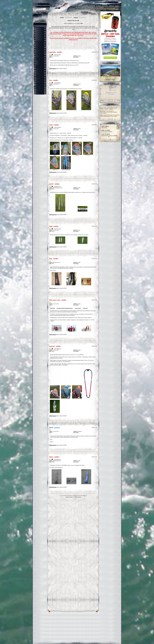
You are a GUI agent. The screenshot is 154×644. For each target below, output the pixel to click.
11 (71, 496)
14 (76, 496)
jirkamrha (103, 111)
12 (73, 496)
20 (85, 496)
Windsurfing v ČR (76, 643)
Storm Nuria (105, 127)
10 (70, 496)
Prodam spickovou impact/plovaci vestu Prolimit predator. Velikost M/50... (109, 112)
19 (83, 496)
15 (77, 496)
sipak (102, 108)
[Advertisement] (77, 626)
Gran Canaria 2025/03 (107, 131)
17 (80, 496)
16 (79, 496)
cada (101, 115)
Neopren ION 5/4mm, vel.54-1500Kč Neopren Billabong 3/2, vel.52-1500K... (110, 116)
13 (74, 496)
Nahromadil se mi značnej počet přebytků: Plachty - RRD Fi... (109, 108)
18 (82, 496)
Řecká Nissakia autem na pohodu (109, 135)
